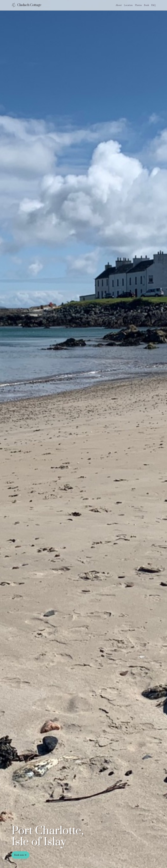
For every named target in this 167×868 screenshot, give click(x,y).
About (119, 5)
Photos (138, 5)
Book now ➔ (20, 855)
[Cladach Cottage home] (26, 5)
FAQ (153, 5)
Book (147, 5)
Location (128, 5)
